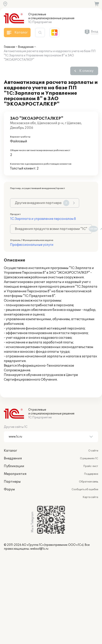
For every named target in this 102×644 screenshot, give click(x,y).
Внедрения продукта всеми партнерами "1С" (53, 229)
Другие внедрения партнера (42, 203)
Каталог (10, 451)
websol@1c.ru (39, 549)
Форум (9, 489)
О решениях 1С (89, 458)
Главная (9, 47)
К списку (86, 71)
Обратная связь (89, 482)
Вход (95, 32)
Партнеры (12, 482)
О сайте (93, 451)
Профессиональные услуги (32, 245)
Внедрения (26, 47)
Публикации (14, 466)
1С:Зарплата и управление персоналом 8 (43, 219)
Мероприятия (15, 474)
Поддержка (91, 474)
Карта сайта (90, 497)
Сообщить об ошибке (85, 489)
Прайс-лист (91, 466)
